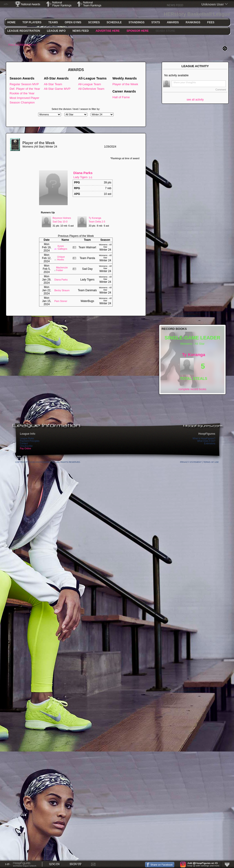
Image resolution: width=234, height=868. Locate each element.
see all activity (195, 100)
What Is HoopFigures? (204, 438)
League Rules (27, 438)
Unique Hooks (61, 258)
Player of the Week (125, 84)
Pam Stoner (61, 301)
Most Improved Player (24, 98)
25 (55, 249)
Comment (221, 90)
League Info (28, 434)
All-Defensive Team (91, 89)
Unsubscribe (26, 446)
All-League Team (90, 84)
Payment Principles (30, 441)
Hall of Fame (121, 97)
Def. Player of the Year (25, 89)
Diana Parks (83, 173)
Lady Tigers (80, 177)
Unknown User (213, 4)
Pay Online (25, 449)
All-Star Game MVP (57, 89)
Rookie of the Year (22, 93)
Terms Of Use (211, 462)
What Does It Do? (206, 441)
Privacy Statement (191, 462)
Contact (24, 443)
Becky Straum (62, 290)
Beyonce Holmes (62, 218)
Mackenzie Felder (62, 269)
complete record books (192, 389)
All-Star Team (53, 84)
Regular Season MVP (24, 84)
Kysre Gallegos (62, 247)
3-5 (90, 177)
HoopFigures (207, 434)
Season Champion (22, 102)
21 (55, 260)
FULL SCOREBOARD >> (22, 45)
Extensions (210, 443)
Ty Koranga (95, 218)
